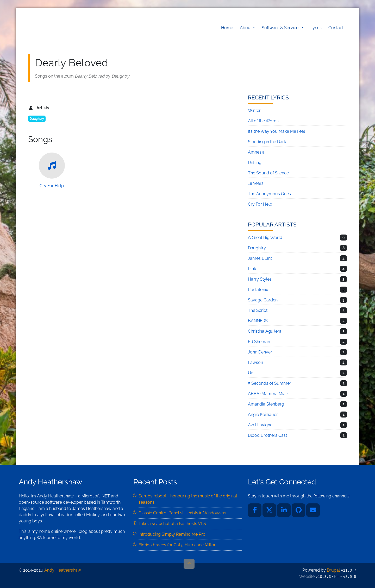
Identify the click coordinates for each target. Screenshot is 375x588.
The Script (258, 310)
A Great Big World (265, 238)
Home (227, 28)
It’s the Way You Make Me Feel (276, 131)
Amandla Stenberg (266, 404)
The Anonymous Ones (269, 194)
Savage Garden (263, 300)
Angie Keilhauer (263, 415)
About (246, 28)
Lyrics (316, 28)
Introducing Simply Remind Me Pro (172, 534)
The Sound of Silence (268, 173)
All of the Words (263, 121)
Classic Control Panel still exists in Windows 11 (182, 513)
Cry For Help (52, 170)
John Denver (260, 352)
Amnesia (256, 152)
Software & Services (281, 28)
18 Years (256, 183)
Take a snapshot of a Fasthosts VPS (172, 524)
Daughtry (37, 119)
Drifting (255, 163)
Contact (336, 28)
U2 (251, 373)
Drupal (333, 570)
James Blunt (260, 258)
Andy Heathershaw (61, 28)
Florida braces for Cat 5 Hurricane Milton (177, 545)
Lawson (255, 362)
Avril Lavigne (260, 425)
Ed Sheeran (259, 342)
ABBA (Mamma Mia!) (268, 394)
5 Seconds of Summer (270, 383)
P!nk (252, 269)
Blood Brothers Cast (267, 435)
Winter (254, 110)
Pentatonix (258, 290)
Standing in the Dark (267, 142)
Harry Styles (260, 279)
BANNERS (258, 321)
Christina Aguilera (265, 331)
